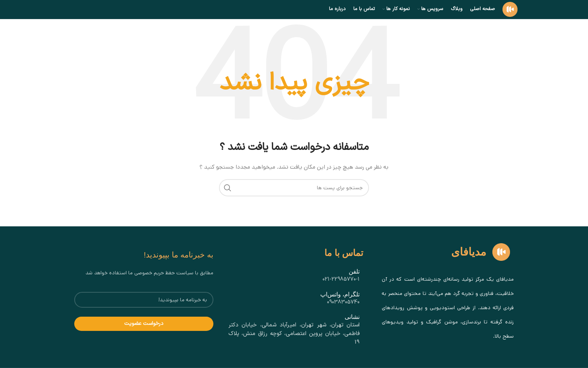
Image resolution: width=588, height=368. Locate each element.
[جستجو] (294, 188)
